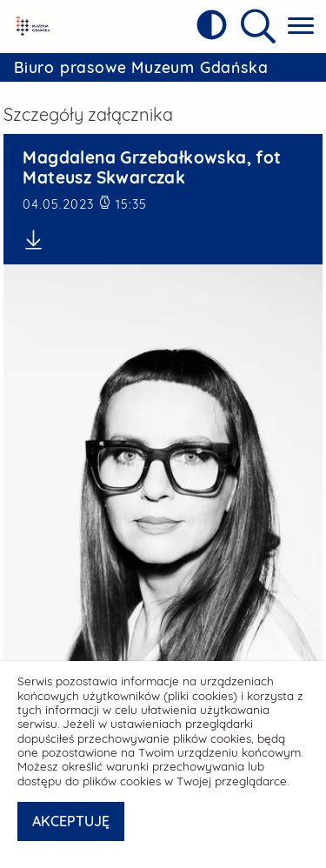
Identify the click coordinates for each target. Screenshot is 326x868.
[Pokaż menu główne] (301, 27)
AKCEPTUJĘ (71, 821)
